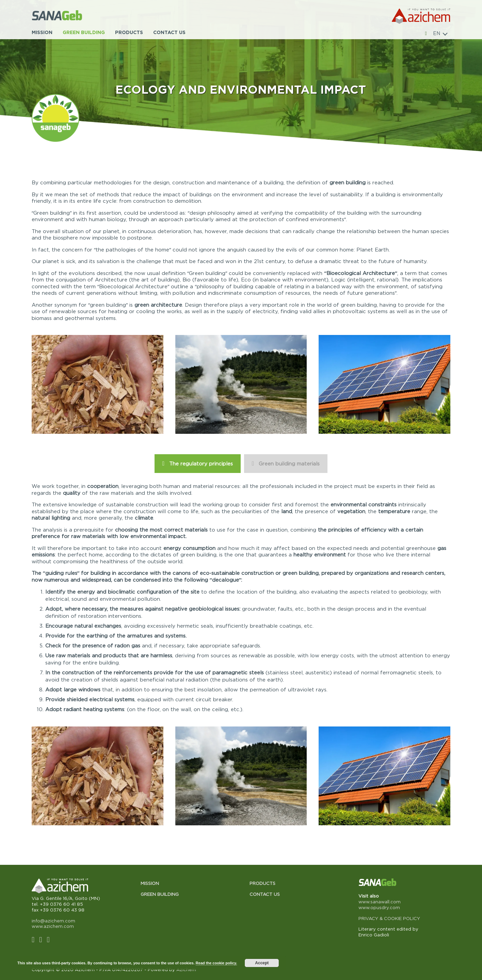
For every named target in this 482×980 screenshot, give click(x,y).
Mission (42, 32)
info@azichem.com (53, 921)
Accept (262, 963)
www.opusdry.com (379, 907)
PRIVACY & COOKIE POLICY (389, 918)
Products (129, 32)
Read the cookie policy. (216, 963)
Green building (84, 32)
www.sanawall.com (380, 902)
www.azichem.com (53, 926)
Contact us (169, 32)
